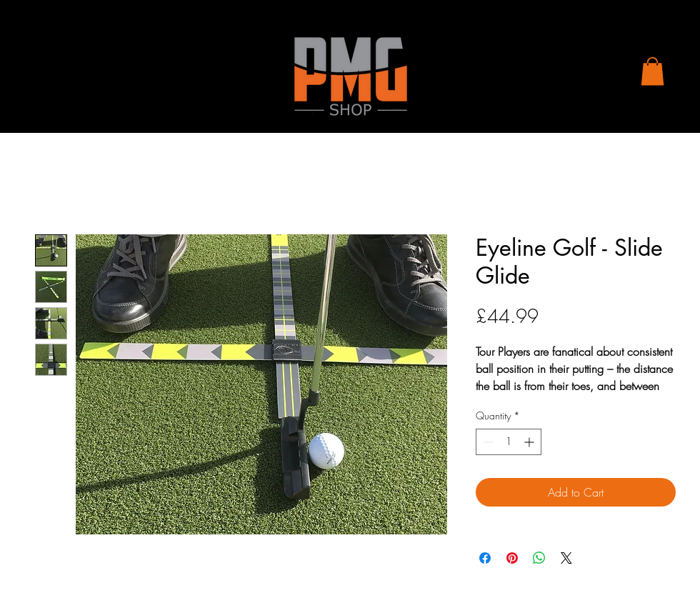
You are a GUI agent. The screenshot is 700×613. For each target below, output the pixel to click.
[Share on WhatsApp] (539, 558)
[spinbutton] (509, 442)
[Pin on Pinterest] (512, 558)
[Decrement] (487, 442)
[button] (652, 71)
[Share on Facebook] (485, 558)
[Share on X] (566, 558)
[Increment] (530, 442)
